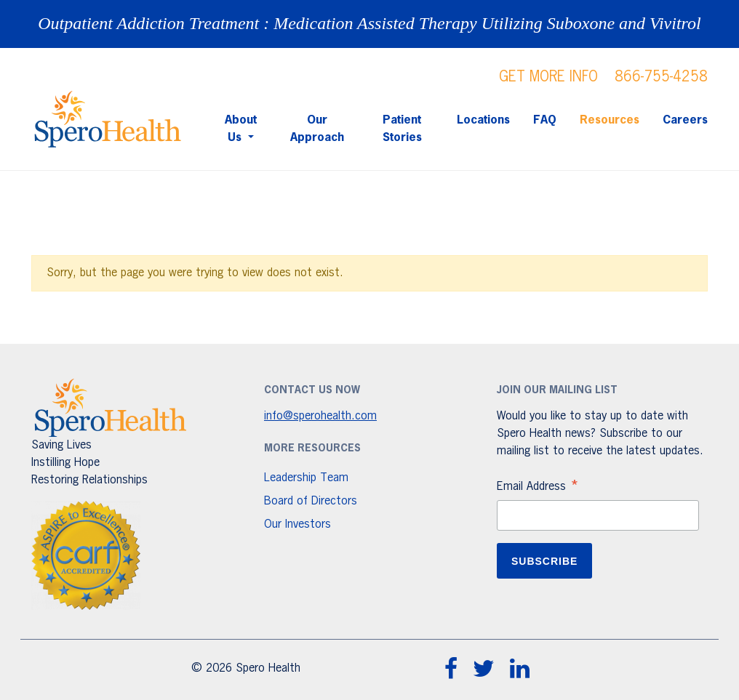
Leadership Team (306, 478)
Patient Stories (402, 129)
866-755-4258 (661, 77)
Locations (483, 121)
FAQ (545, 121)
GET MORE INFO (548, 77)
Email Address (538, 488)
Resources (610, 121)
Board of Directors (311, 502)
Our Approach (317, 129)
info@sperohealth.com (320, 417)
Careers (685, 121)
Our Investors (297, 525)
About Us (241, 129)
